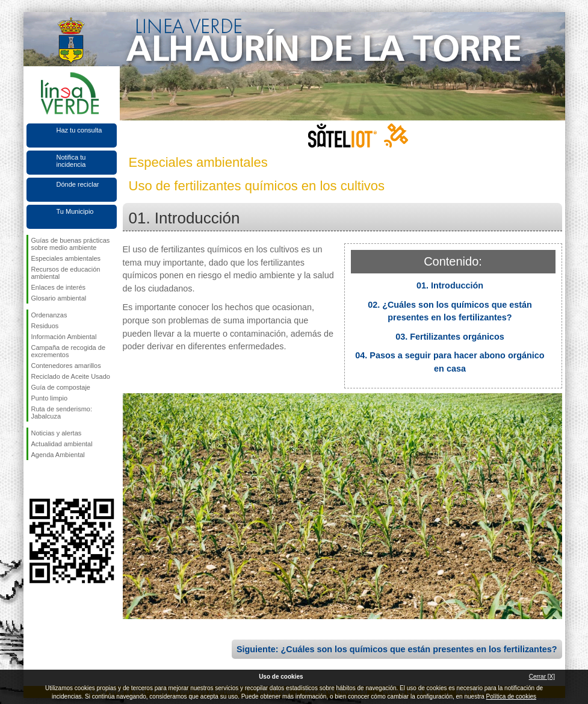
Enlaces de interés (59, 287)
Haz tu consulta (79, 130)
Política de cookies (511, 696)
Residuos (45, 326)
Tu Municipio (75, 211)
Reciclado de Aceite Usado (71, 376)
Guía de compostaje (61, 387)
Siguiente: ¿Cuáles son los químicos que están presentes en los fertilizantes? (397, 649)
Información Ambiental (64, 337)
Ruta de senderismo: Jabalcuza (62, 413)
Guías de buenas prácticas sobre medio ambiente (71, 244)
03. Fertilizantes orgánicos (450, 337)
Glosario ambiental (59, 298)
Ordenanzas (49, 315)
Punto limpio (50, 398)
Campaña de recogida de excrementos (69, 351)
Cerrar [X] (542, 677)
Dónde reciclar (78, 184)
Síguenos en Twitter (54, 479)
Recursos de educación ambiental (66, 273)
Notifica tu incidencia (71, 161)
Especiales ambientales (66, 258)
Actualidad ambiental (62, 444)
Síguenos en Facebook (34, 479)
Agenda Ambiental (58, 455)
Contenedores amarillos (66, 366)
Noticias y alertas (57, 433)
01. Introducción (450, 285)
